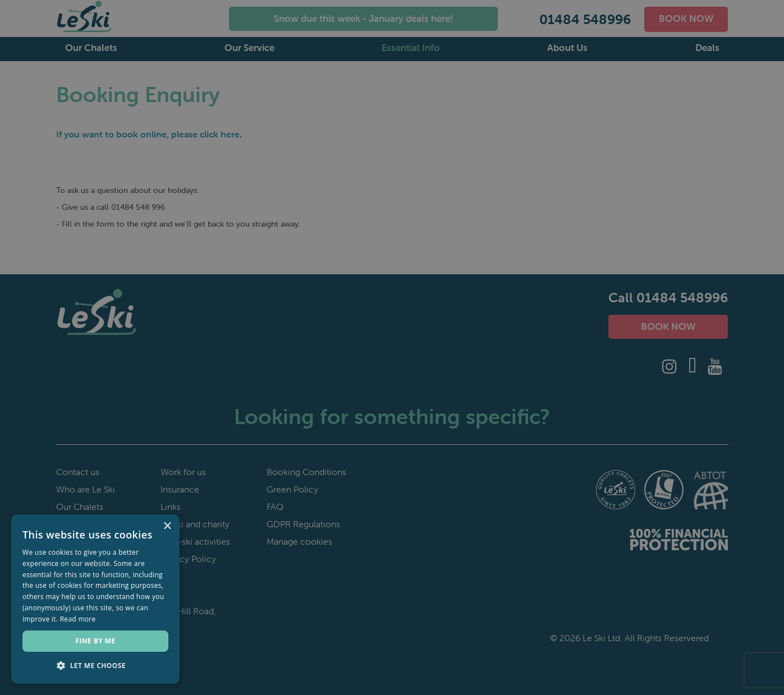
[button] (95, 666)
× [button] (167, 526)
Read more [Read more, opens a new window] (78, 619)
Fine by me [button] (96, 641)
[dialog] (392, 347)
